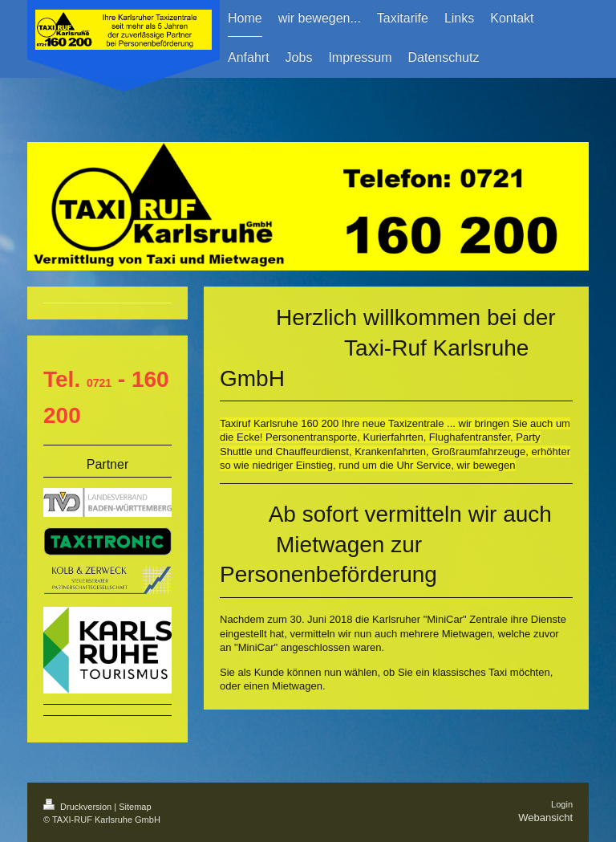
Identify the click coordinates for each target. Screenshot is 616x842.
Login (562, 804)
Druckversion (79, 807)
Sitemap (135, 807)
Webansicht (545, 818)
